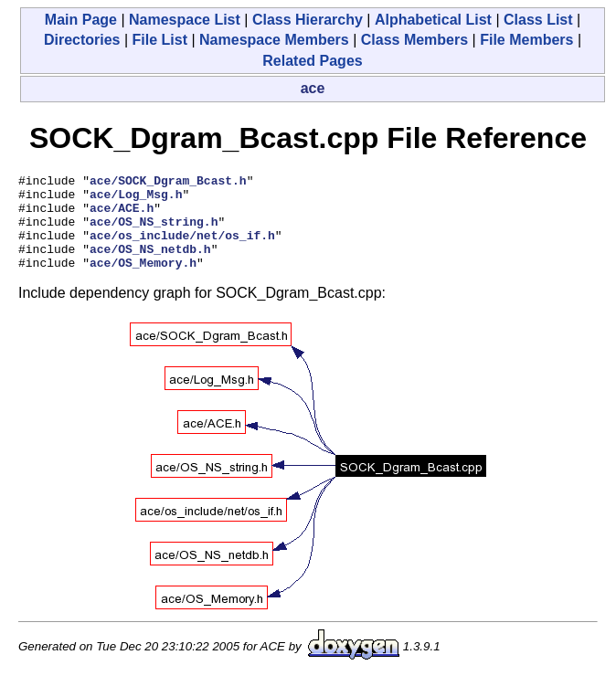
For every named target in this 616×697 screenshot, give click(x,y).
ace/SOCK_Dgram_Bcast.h (168, 183)
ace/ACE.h (122, 216)
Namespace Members (274, 40)
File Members (526, 40)
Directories (82, 40)
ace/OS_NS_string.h (154, 232)
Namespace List (185, 20)
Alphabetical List (433, 20)
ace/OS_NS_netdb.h (150, 265)
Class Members (414, 40)
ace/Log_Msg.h (136, 199)
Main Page (81, 20)
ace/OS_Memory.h (143, 281)
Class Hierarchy (308, 20)
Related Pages (312, 61)
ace (313, 88)
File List (160, 40)
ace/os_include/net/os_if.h (182, 248)
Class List (538, 20)
